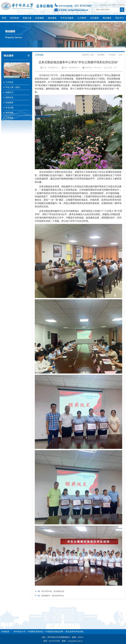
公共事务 (82, 18)
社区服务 (94, 18)
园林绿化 (10, 97)
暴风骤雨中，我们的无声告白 (53, 596)
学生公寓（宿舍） (13, 87)
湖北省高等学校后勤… (75, 632)
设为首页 (104, 5)
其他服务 (10, 103)
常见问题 (10, 108)
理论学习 (120, 18)
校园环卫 (10, 92)
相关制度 (10, 113)
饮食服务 (40, 18)
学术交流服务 (67, 18)
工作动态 (10, 82)
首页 (4, 18)
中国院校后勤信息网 (54, 632)
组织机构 (14, 18)
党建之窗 (27, 18)
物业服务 (52, 18)
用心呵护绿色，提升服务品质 (53, 591)
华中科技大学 (20, 632)
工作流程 (10, 118)
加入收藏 (113, 5)
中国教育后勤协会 (35, 632)
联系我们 (121, 5)
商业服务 (107, 18)
